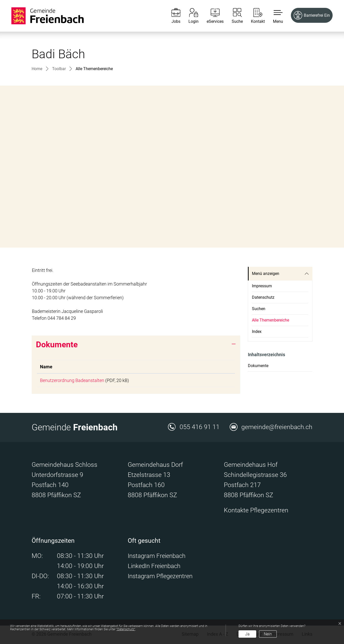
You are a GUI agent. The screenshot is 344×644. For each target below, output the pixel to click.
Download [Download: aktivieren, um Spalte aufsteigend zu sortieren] (205, 367)
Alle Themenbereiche (271, 322)
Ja (247, 634)
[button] (274, 16)
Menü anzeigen (266, 274)
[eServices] (211, 16)
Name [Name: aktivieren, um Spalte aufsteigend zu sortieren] (46, 367)
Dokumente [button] (57, 345)
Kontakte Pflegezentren (256, 511)
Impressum (262, 286)
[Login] (190, 16)
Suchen (259, 309)
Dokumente (258, 366)
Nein (268, 634)
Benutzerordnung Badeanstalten (72, 380)
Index (257, 331)
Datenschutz (263, 297)
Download (213, 381)
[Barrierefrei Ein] (312, 15)
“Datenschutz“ (126, 629)
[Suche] (233, 16)
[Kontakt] (254, 16)
